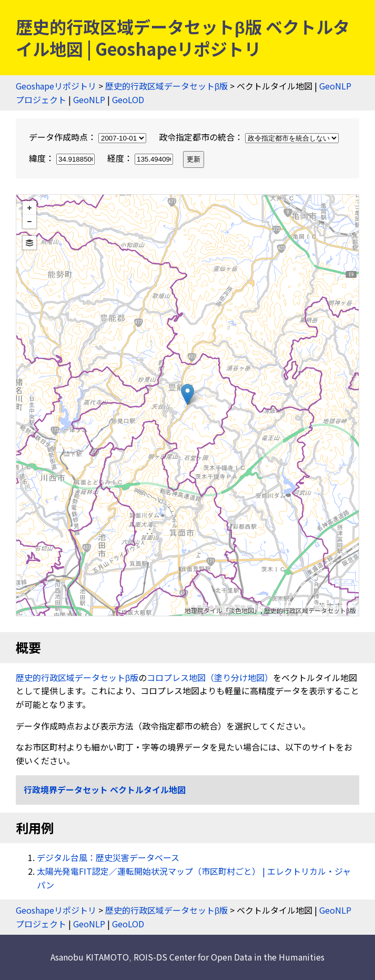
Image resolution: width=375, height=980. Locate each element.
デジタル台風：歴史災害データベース (108, 857)
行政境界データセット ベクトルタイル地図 (105, 789)
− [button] (29, 222)
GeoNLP (89, 99)
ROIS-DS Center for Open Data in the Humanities (229, 957)
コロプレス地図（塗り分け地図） (210, 677)
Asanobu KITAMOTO (90, 957)
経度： (141, 158)
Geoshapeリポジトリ (56, 86)
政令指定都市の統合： (249, 137)
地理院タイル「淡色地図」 (222, 610)
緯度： (63, 158)
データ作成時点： (89, 137)
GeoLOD (128, 99)
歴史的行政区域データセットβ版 (166, 86)
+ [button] (29, 208)
